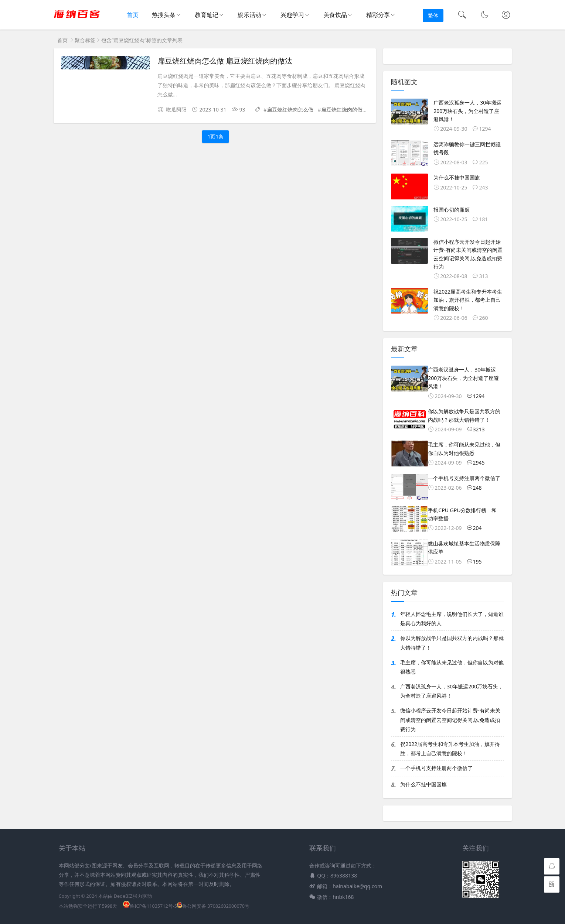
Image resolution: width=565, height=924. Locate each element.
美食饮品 (335, 15)
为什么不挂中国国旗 (423, 784)
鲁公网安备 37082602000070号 (213, 906)
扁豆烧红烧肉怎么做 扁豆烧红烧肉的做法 (225, 61)
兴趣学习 (292, 15)
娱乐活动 (249, 15)
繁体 (433, 15)
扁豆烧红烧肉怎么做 (290, 109)
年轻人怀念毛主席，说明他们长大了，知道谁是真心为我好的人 (452, 619)
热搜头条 (164, 15)
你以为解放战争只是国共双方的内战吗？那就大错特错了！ (452, 643)
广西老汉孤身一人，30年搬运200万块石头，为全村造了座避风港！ (452, 691)
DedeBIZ (123, 896)
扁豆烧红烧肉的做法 (344, 109)
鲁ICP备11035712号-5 (150, 906)
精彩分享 (378, 15)
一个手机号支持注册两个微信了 (436, 768)
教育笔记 (207, 15)
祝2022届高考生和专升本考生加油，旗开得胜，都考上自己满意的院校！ (450, 749)
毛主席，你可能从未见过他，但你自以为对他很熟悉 (452, 667)
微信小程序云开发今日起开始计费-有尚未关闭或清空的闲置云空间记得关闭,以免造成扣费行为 (450, 720)
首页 (133, 15)
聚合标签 (85, 40)
